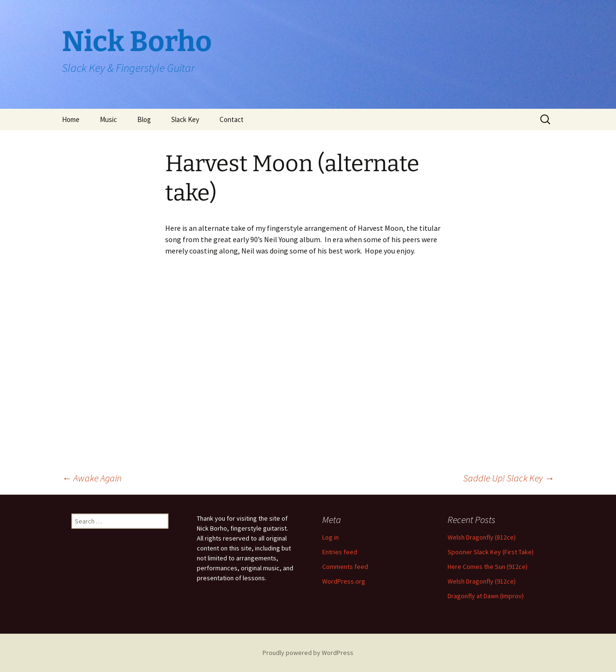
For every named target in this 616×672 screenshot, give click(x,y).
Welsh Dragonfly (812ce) (482, 537)
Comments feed (345, 567)
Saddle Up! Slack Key (509, 478)
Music (108, 119)
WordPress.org (344, 581)
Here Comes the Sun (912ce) (488, 567)
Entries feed (340, 552)
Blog (144, 119)
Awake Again (92, 478)
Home (71, 119)
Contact (232, 119)
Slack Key (185, 119)
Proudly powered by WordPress (308, 653)
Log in (330, 537)
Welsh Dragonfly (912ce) (482, 581)
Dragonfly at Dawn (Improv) (486, 596)
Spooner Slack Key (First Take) (491, 552)
